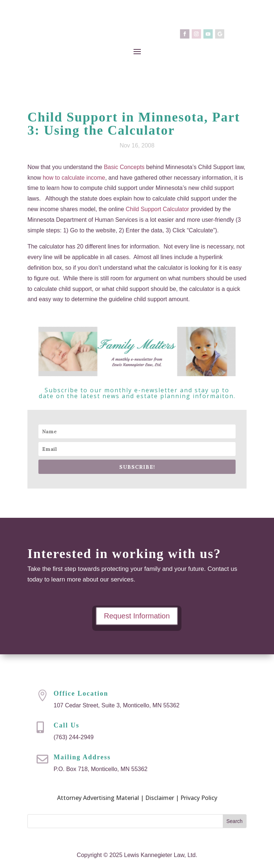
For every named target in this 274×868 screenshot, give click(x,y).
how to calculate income (74, 178)
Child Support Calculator (157, 209)
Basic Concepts (124, 167)
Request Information (137, 616)
